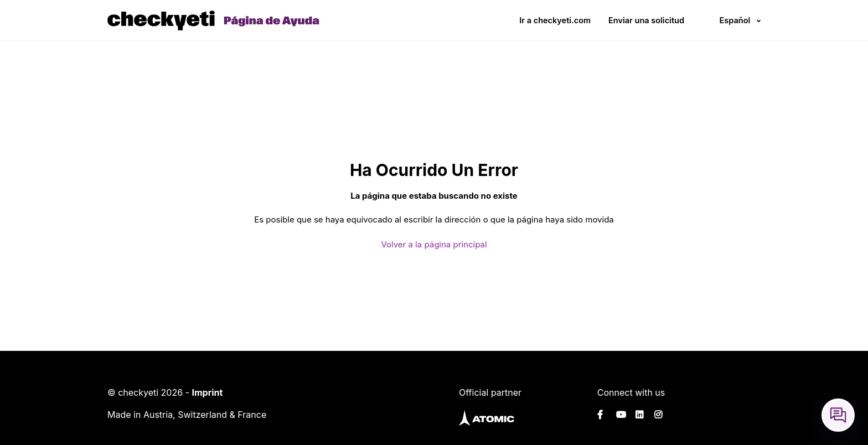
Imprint (207, 392)
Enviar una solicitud (646, 20)
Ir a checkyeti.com (555, 20)
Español (735, 20)
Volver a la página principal (434, 244)
